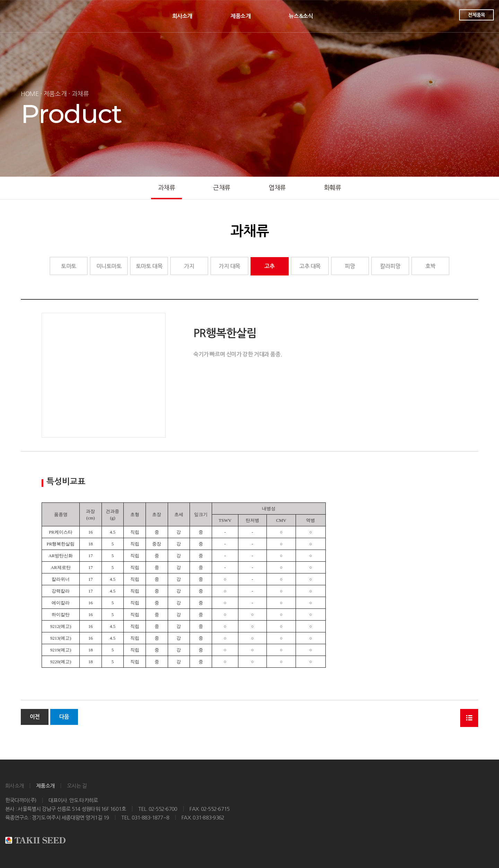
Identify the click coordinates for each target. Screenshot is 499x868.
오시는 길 (77, 786)
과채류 (167, 188)
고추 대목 (310, 266)
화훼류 (333, 188)
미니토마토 (109, 266)
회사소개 (182, 16)
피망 (350, 266)
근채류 (222, 188)
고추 (269, 266)
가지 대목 (229, 266)
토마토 (69, 266)
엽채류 (277, 188)
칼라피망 (390, 266)
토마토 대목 (149, 266)
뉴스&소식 (301, 16)
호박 (430, 266)
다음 (64, 717)
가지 (189, 266)
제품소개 (240, 16)
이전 (35, 717)
